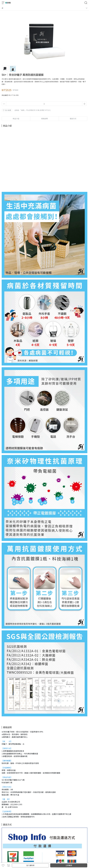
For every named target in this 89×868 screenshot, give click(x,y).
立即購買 (69, 865)
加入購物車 (30, 865)
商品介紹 (16, 119)
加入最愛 (7, 110)
